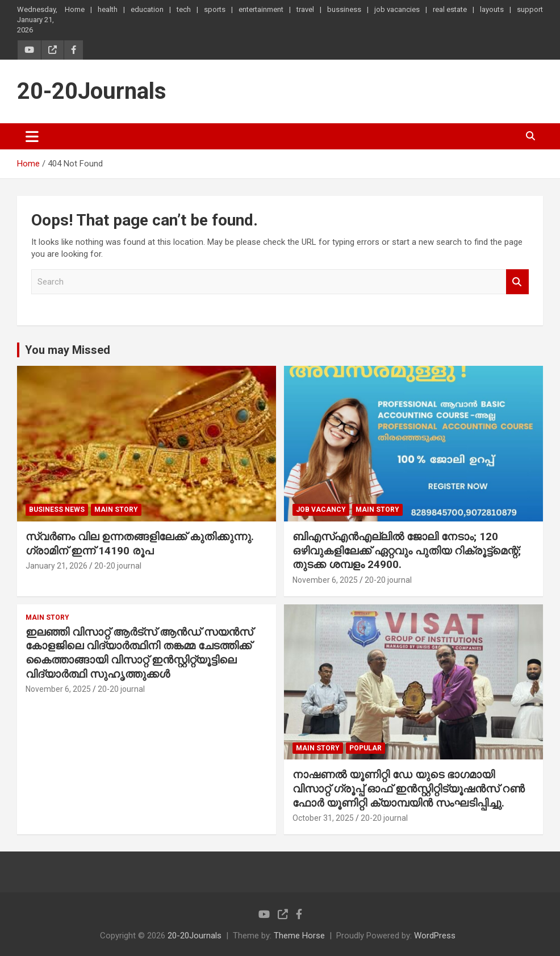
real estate (450, 9)
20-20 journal (118, 566)
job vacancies (397, 9)
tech (184, 9)
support (530, 9)
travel (305, 9)
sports (215, 9)
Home (75, 9)
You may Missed (68, 350)
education (147, 9)
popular (365, 748)
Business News (57, 510)
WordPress (435, 936)
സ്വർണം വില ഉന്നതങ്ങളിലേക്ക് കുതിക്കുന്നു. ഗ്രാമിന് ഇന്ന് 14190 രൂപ (140, 544)
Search (517, 282)
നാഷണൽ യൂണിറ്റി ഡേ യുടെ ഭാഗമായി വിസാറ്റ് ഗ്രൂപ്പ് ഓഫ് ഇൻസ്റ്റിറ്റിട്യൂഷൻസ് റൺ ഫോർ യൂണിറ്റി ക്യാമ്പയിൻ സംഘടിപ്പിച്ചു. (409, 788)
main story (116, 510)
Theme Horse (299, 936)
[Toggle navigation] (32, 136)
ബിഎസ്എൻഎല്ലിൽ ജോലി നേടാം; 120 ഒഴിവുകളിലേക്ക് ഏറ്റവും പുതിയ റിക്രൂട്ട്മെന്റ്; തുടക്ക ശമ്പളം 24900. (407, 550)
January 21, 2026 (57, 566)
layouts (492, 9)
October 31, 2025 (323, 818)
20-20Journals (92, 91)
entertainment (261, 9)
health (108, 9)
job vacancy (321, 510)
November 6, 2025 (325, 580)
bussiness (344, 9)
